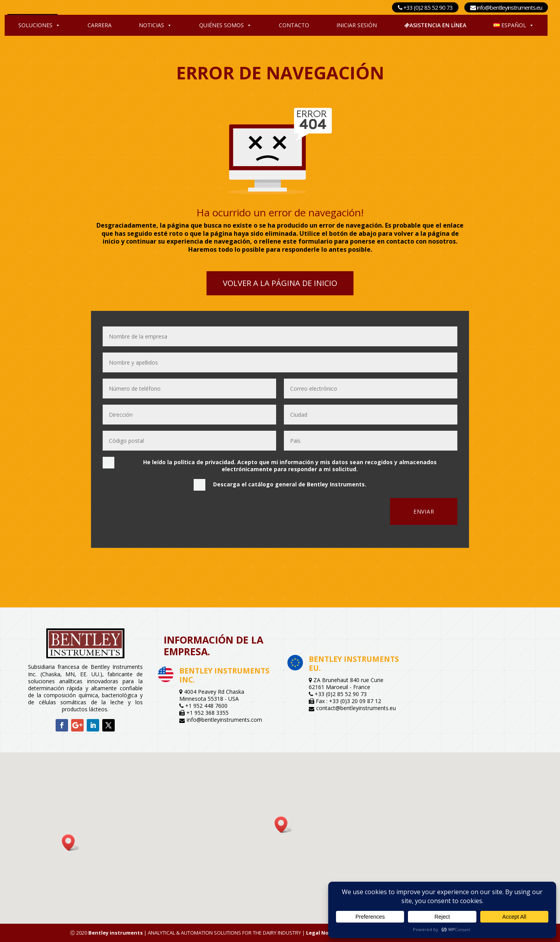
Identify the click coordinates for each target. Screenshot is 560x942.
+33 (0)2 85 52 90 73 (425, 7)
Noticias (155, 25)
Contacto (294, 25)
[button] (283, 825)
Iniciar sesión (357, 25)
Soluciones (39, 25)
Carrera (100, 25)
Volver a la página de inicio (280, 283)
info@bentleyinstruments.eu (506, 7)
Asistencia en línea (435, 25)
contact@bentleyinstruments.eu (356, 708)
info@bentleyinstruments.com (224, 720)
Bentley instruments (115, 933)
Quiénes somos (225, 25)
